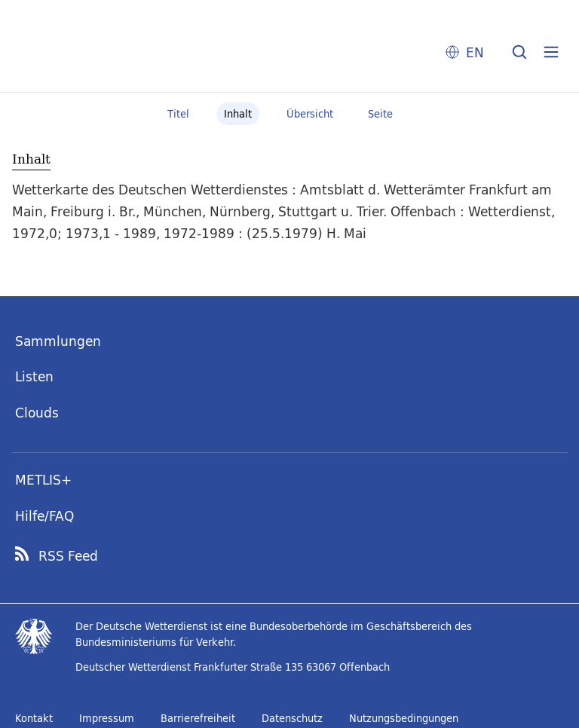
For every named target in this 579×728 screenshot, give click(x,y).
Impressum (107, 718)
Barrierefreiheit (198, 718)
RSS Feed (68, 556)
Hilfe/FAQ (44, 516)
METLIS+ (43, 480)
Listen (34, 376)
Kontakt (34, 718)
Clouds (37, 413)
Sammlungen (58, 341)
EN (475, 52)
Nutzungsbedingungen (404, 718)
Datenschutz (292, 718)
